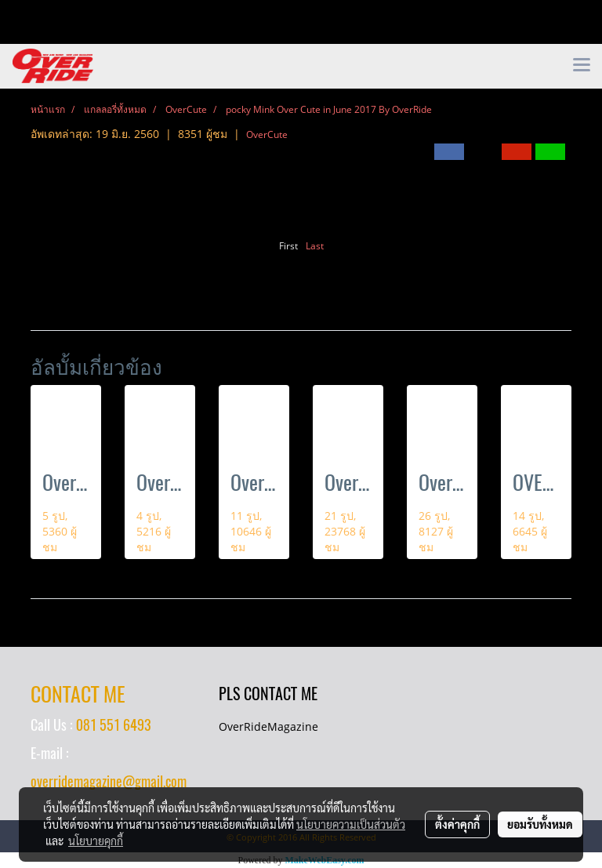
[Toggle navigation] (582, 66)
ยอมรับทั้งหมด (540, 824)
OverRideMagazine (268, 726)
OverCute (267, 134)
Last (315, 246)
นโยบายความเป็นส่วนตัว (351, 824)
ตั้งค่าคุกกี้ (457, 824)
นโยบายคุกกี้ (96, 841)
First (288, 246)
